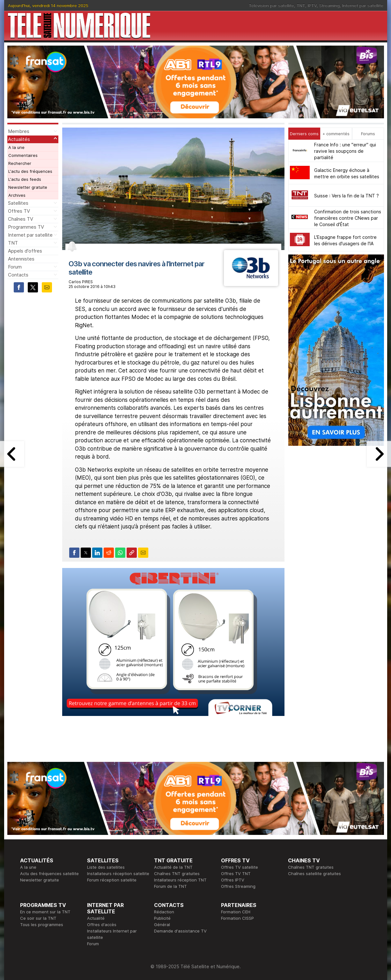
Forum (15, 267)
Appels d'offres (25, 251)
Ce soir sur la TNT (38, 918)
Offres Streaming (238, 886)
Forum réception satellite (112, 880)
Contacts (18, 275)
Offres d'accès (102, 925)
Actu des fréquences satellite (49, 873)
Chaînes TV (21, 219)
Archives (17, 195)
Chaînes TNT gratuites (177, 873)
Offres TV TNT (236, 873)
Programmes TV (26, 227)
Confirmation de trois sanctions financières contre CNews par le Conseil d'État (348, 218)
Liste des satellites (106, 867)
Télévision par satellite (271, 5)
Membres (19, 131)
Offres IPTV (233, 880)
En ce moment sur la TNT (45, 912)
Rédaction (164, 912)
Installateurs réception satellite (118, 873)
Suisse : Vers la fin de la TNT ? (347, 196)
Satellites (18, 203)
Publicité (162, 918)
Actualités (19, 139)
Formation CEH (236, 912)
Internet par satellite (363, 5)
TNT (301, 5)
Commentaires (23, 155)
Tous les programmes (42, 925)
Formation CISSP (237, 918)
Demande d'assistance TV (180, 931)
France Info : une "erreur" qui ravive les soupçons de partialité (345, 151)
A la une (16, 147)
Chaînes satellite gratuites (314, 873)
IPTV (312, 5)
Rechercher (20, 163)
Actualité (96, 918)
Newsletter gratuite (28, 187)
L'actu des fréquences (30, 171)
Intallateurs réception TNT (180, 880)
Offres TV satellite (240, 867)
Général (162, 925)
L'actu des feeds (25, 179)
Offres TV (19, 211)
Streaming (329, 5)
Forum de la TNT (170, 886)
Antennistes (21, 259)
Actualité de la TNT (173, 867)
